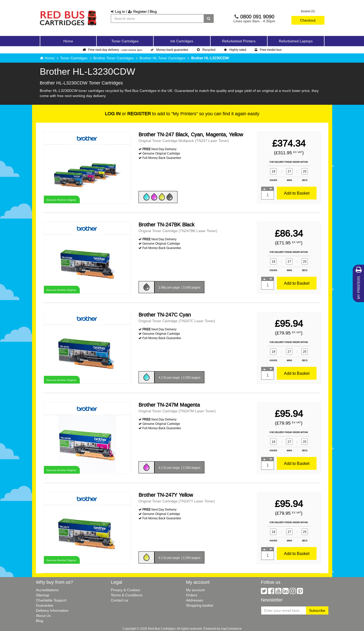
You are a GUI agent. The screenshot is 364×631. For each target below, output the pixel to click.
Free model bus (268, 50)
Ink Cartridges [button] (182, 41)
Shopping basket (200, 605)
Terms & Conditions (127, 595)
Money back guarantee (169, 50)
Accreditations (47, 590)
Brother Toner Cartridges (114, 58)
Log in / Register (129, 12)
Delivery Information (52, 610)
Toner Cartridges (74, 58)
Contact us (120, 600)
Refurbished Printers (239, 41)
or (128, 114)
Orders (192, 595)
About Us (43, 616)
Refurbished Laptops (296, 41)
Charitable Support (51, 600)
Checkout (308, 20)
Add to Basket (297, 193)
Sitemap (43, 595)
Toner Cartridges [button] (125, 41)
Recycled (206, 50)
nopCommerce (231, 629)
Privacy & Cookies (125, 590)
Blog (153, 12)
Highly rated (235, 50)
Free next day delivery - (112, 50)
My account (195, 590)
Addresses (195, 600)
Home (68, 41)
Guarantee (45, 605)
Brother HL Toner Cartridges (162, 58)
